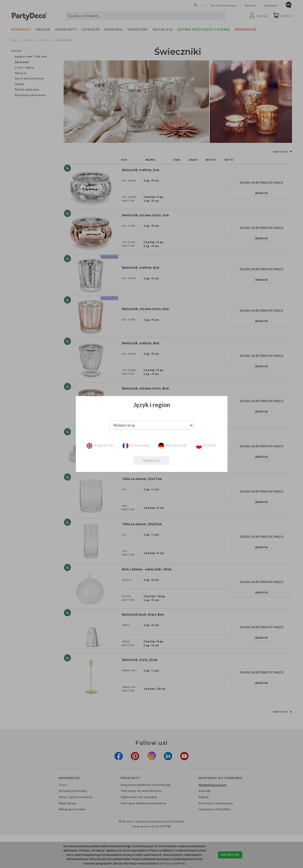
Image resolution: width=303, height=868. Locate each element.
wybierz (151, 460)
